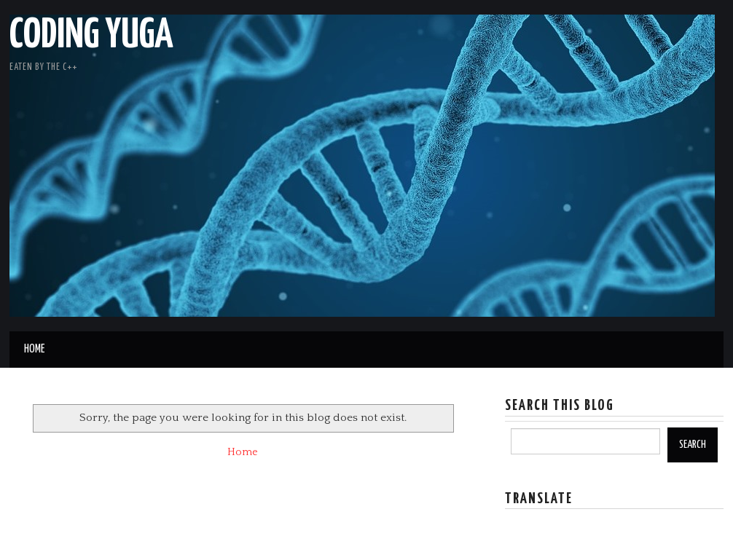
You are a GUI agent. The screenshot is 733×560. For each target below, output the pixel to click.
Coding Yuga (91, 36)
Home (34, 349)
